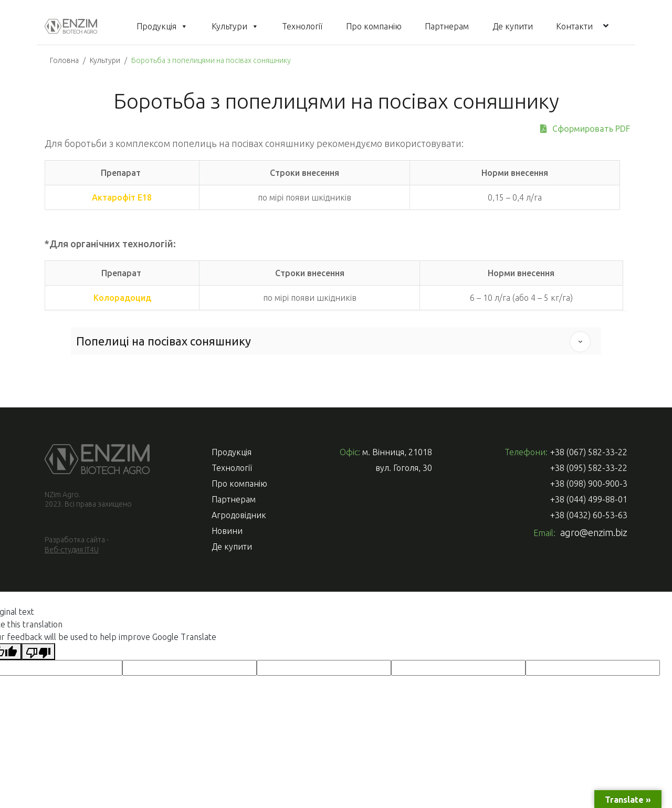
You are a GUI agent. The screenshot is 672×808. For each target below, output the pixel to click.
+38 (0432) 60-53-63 (589, 515)
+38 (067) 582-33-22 (589, 452)
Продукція (162, 26)
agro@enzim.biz (594, 532)
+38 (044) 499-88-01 (589, 499)
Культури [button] (235, 26)
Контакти (574, 26)
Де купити (513, 26)
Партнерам (447, 26)
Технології (302, 26)
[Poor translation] (38, 652)
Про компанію (374, 26)
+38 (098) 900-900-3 (589, 484)
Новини (227, 531)
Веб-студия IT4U (72, 550)
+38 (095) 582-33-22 (589, 468)
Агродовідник (239, 515)
